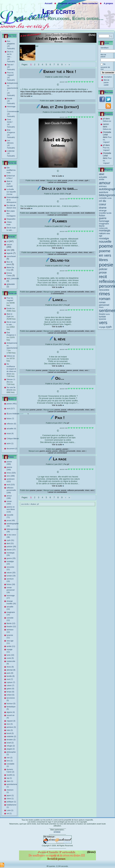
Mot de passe (103, 56)
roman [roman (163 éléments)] (105, 299)
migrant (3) (11, 721)
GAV (8, 250)
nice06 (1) (11, 775)
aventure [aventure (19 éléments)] (103, 192)
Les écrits (59, 11)
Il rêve (60, 339)
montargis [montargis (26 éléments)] (105, 230)
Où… (60, 378)
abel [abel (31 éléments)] (102, 174)
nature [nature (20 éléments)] (102, 233)
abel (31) (10, 543)
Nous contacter (90, 3)
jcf (7, 241)
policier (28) (11, 546)
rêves (80, 252)
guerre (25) (11, 558)
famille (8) (11, 676)
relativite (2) (11, 736)
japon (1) (10, 795)
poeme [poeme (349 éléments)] (106, 246)
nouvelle (41, 213)
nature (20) (11, 573)
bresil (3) (10, 733)
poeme (34, 252)
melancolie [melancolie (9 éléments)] (103, 228)
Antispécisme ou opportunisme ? (12, 348)
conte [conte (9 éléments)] (109, 198)
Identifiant (104, 48)
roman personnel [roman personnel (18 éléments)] (104, 304)
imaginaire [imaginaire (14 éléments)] (104, 224)
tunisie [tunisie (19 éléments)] (102, 317)
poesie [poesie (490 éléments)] (106, 265)
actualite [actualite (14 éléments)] (103, 177)
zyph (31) (10, 540)
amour (63, 370)
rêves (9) (10, 667)
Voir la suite (26, 96)
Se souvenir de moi (105, 67)
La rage (60, 459)
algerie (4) (11, 712)
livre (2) (10, 761)
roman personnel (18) (11, 590)
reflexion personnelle (76, 292)
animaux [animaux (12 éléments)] (103, 186)
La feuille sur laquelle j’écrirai (11, 192)
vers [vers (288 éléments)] (103, 323)
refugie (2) (11, 746)
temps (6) (10, 692)
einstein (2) (11, 740)
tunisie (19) (11, 576)
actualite (33, 213)
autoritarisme (67, 213)
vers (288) (11, 476)
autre (52, 101)
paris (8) (10, 673)
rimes (86, 252)
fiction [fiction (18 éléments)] (102, 215)
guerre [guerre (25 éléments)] (103, 218)
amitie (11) (11, 646)
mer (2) (9, 758)
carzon (9, 244)
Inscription (108, 77)
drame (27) (11, 550)
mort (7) (10, 679)
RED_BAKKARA (13, 279)
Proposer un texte (67, 3)
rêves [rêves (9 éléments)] (101, 307)
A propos (108, 3)
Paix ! (60, 418)
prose (71, 180)
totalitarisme (90, 213)
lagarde (10, 253)
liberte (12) (11, 623)
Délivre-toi (11, 358)
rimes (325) (11, 473)
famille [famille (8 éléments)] (109, 213)
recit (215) (11, 485)
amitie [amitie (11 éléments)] (102, 179)
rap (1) (9, 778)
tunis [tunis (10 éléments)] (108, 314)
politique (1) (11, 802)
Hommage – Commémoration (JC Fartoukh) (14, 111)
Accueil (48, 3)
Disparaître (11, 219)
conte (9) (10, 658)
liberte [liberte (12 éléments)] (102, 226)
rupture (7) (11, 682)
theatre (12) (11, 626)
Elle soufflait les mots (11, 170)
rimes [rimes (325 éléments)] (104, 294)
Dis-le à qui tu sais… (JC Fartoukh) (11, 57)
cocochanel (11, 256)
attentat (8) (11, 670)
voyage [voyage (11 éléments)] (102, 327)
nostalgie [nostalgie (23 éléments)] (104, 238)
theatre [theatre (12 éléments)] (102, 314)
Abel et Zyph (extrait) (10, 184)
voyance (57, 832)
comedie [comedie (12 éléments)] (103, 198)
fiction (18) (11, 584)
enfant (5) (10, 695)
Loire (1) (10, 810)
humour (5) (11, 703)
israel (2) (10, 743)
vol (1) (9, 813)
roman (42, 180)
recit (37, 180)
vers (91, 252)
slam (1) (10, 781)
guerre (42, 451)
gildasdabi (11, 284)
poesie (65, 180)
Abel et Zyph (11, 316)
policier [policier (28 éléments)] (103, 269)
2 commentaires (57, 293)
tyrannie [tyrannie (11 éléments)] (102, 319)
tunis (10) (10, 655)
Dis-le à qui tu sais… (60, 188)
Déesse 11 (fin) (11, 382)
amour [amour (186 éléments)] (105, 183)
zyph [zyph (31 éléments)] (109, 327)
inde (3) (10, 730)
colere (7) (10, 685)
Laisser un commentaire (65, 101)
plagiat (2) (11, 749)
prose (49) (11, 520)
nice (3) (10, 724)
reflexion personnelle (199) (11, 490)
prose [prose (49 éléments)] (103, 272)
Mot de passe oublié (106, 82)
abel (59, 180)
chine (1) (10, 799)
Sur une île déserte (11, 390)
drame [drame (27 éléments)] (103, 208)
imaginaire (60, 252)
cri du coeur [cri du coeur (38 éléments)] (103, 203)
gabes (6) (10, 689)
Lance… (60, 300)
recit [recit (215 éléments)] (103, 277)
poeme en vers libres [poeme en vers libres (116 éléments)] (105, 255)
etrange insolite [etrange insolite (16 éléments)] (103, 212)
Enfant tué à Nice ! (60, 72)
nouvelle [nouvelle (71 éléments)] (105, 242)
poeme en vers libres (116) (11, 509)
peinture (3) (11, 727)
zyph (86, 180)
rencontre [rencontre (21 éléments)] (104, 290)
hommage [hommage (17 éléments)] (104, 221)
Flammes (60, 221)
